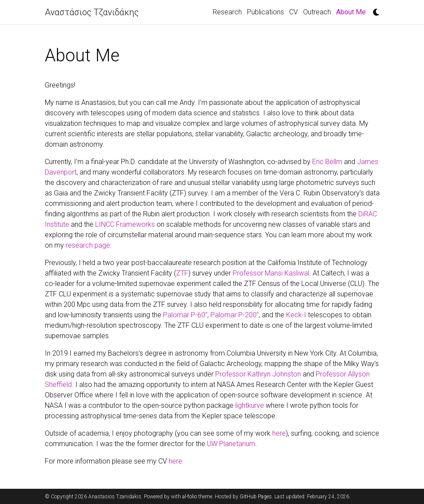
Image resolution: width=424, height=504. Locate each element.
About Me (352, 11)
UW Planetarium (231, 444)
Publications (265, 12)
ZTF (182, 273)
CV (294, 12)
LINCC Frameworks (125, 224)
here (279, 433)
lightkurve (250, 405)
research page (88, 245)
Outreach (317, 12)
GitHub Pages (256, 497)
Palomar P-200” (235, 315)
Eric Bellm (327, 162)
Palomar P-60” (185, 315)
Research (227, 12)
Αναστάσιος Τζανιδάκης (92, 12)
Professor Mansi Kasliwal (271, 273)
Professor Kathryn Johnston (258, 374)
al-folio (190, 497)
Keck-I (296, 315)
